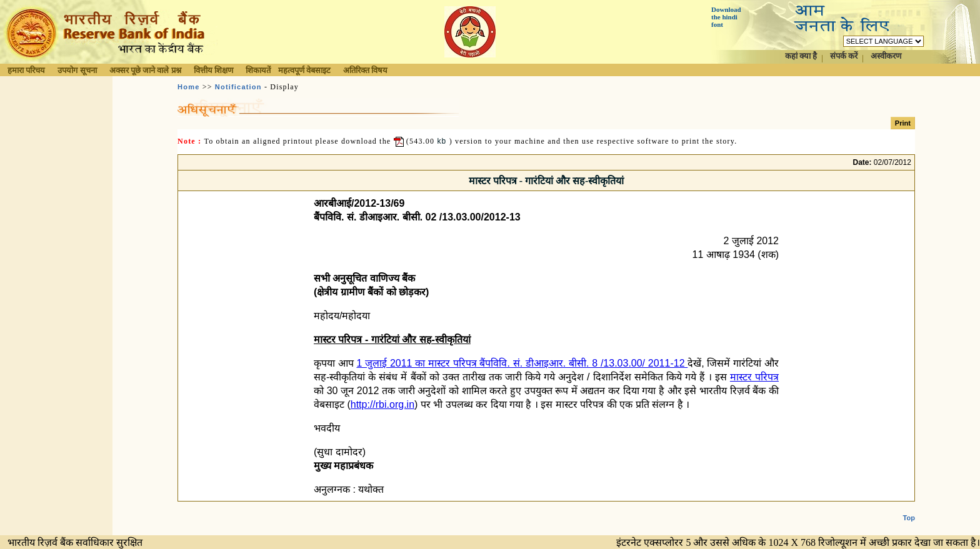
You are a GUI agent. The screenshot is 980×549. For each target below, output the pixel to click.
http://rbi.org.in (382, 404)
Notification (238, 87)
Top (909, 508)
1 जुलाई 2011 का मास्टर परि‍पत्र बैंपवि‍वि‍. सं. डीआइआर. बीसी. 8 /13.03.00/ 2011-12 (522, 363)
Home (188, 87)
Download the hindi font (726, 17)
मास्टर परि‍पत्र (754, 377)
